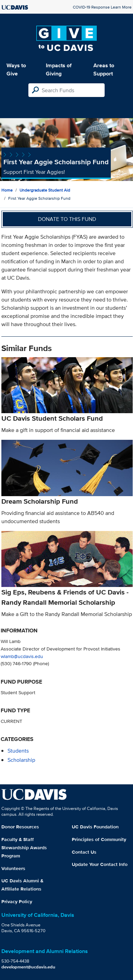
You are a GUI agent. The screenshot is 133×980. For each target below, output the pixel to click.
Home (7, 190)
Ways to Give (16, 69)
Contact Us (84, 852)
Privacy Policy (17, 901)
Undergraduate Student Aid (45, 190)
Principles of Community (99, 839)
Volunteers (13, 868)
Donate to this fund (67, 219)
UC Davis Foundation (95, 827)
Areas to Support (104, 69)
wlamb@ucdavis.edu (22, 656)
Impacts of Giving (59, 69)
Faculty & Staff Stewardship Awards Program (24, 848)
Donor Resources (20, 827)
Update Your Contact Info (100, 864)
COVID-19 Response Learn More (102, 7)
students (18, 751)
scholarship (21, 760)
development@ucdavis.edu (28, 967)
